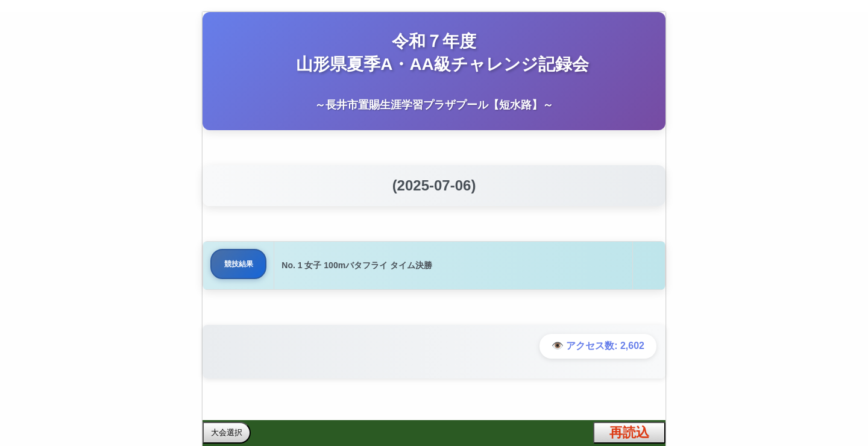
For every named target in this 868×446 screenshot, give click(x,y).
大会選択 (227, 432)
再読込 (629, 432)
